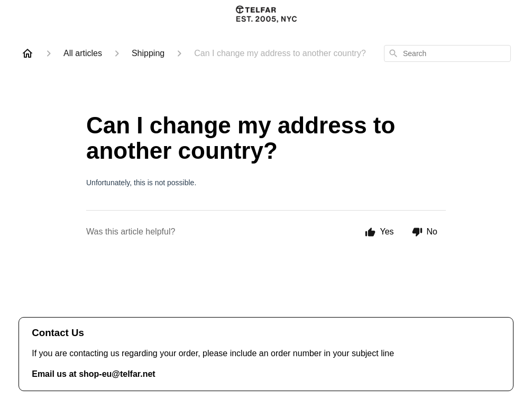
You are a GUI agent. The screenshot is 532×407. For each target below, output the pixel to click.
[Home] (27, 53)
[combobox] (447, 53)
